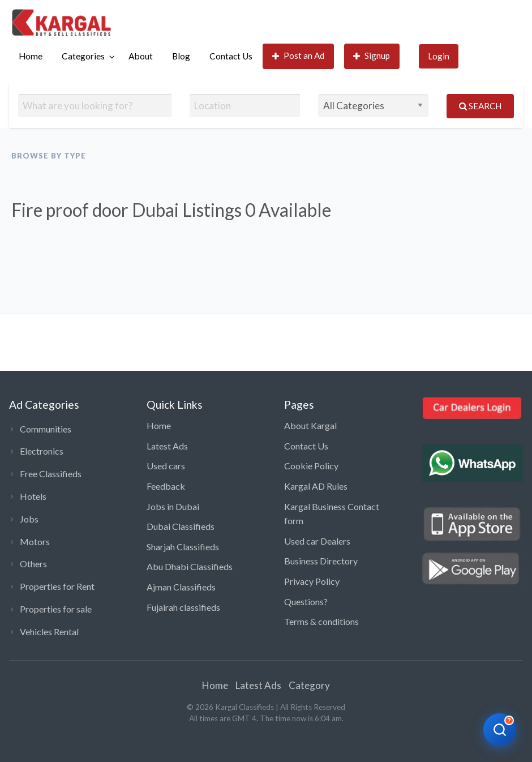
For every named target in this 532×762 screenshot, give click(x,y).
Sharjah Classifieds (183, 547)
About (141, 56)
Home (31, 56)
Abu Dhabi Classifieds (190, 566)
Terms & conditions (321, 621)
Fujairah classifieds (183, 607)
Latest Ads (167, 446)
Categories (83, 56)
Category (309, 685)
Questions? (306, 602)
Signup (372, 56)
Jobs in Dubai (173, 506)
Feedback (166, 486)
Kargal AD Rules (316, 486)
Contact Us (231, 56)
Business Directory (321, 561)
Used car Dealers (317, 541)
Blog (181, 56)
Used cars (166, 466)
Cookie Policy (311, 466)
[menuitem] (31, 56)
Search (480, 106)
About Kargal (310, 425)
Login (439, 56)
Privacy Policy (312, 581)
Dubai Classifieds (181, 526)
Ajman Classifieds (181, 587)
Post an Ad (299, 56)
